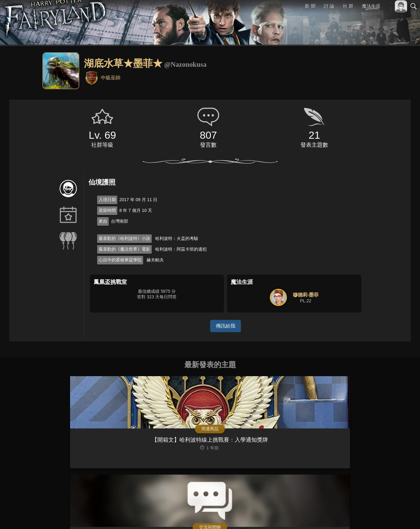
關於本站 (340, 516)
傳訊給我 (226, 326)
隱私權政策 (382, 516)
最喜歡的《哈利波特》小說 (124, 238)
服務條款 (360, 516)
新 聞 (310, 6)
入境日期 (107, 200)
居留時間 (107, 210)
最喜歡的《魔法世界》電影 (124, 249)
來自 (103, 221)
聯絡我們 (404, 516)
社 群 (348, 6)
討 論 (329, 6)
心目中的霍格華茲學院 (120, 260)
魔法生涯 (371, 6)
